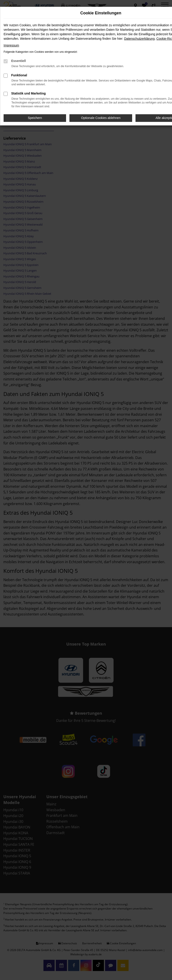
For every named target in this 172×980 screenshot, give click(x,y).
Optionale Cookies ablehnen (101, 118)
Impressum (11, 45)
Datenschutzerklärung (139, 39)
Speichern (35, 118)
